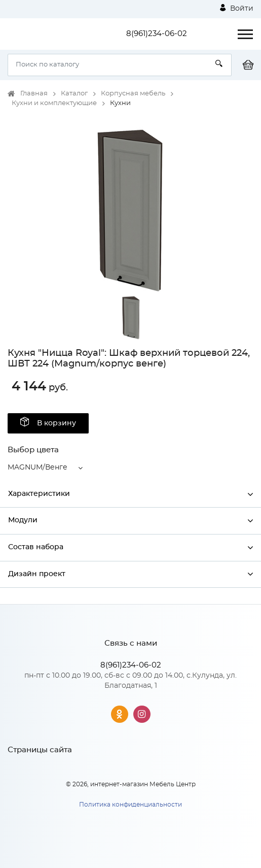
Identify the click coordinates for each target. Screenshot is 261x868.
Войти (237, 8)
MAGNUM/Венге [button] (38, 468)
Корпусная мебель (133, 94)
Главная (34, 94)
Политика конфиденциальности (130, 805)
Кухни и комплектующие (54, 103)
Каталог (74, 94)
